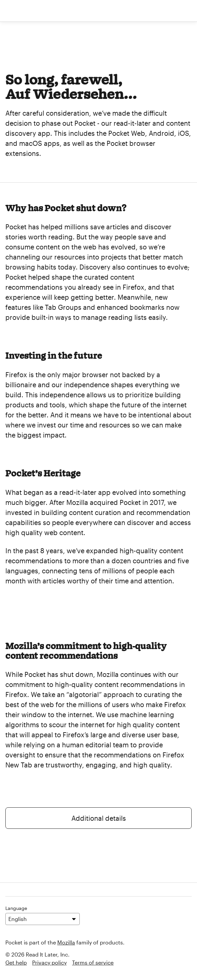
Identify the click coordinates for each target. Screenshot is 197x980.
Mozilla (66, 942)
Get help (16, 962)
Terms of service (93, 962)
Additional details (99, 818)
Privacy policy (49, 962)
